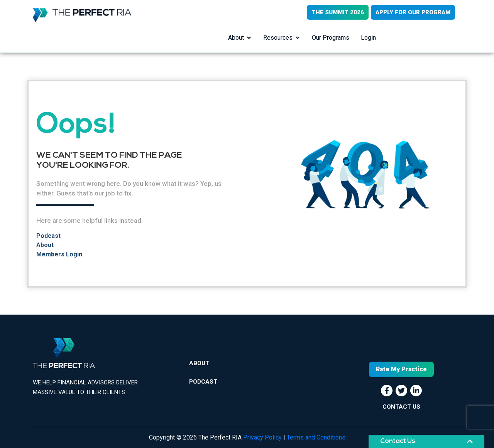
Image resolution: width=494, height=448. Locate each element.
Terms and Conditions (316, 437)
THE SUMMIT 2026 (338, 12)
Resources (278, 38)
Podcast (48, 236)
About (236, 38)
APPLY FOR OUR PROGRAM (413, 12)
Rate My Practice (401, 369)
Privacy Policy (262, 437)
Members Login (59, 254)
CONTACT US (401, 407)
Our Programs (331, 38)
